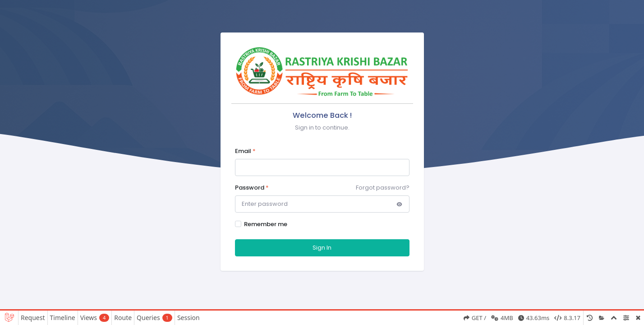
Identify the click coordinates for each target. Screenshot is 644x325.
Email (245, 151)
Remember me (266, 224)
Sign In (322, 248)
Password (252, 188)
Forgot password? (383, 188)
